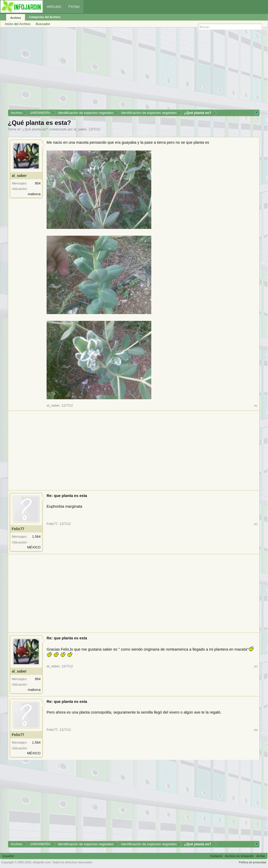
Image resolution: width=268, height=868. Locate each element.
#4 (256, 730)
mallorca (34, 194)
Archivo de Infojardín (239, 856)
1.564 (36, 537)
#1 (256, 406)
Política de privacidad (252, 862)
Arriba (261, 856)
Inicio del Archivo (18, 24)
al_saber (80, 129)
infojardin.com (42, 862)
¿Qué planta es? (35, 129)
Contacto (216, 856)
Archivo (16, 18)
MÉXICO (34, 547)
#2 (256, 524)
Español (8, 856)
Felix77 (18, 529)
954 (38, 183)
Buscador (43, 24)
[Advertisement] (134, 70)
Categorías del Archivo (45, 17)
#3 (256, 666)
